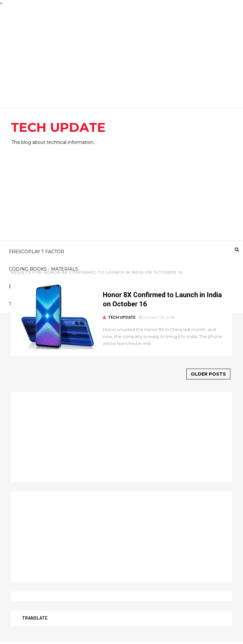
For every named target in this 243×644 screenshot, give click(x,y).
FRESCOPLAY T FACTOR (37, 252)
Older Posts (208, 374)
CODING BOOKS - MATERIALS (44, 269)
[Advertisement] (121, 51)
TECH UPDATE (58, 127)
